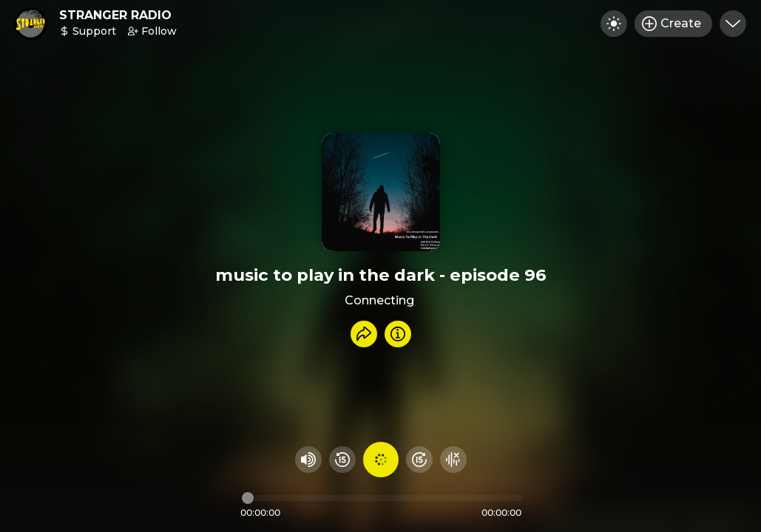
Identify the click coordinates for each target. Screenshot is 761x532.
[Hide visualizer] (453, 460)
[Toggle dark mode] (614, 24)
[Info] (398, 334)
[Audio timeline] (382, 498)
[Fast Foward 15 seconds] (419, 460)
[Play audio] (381, 460)
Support (88, 31)
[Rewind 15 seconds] (342, 460)
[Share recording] (364, 334)
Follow (152, 31)
